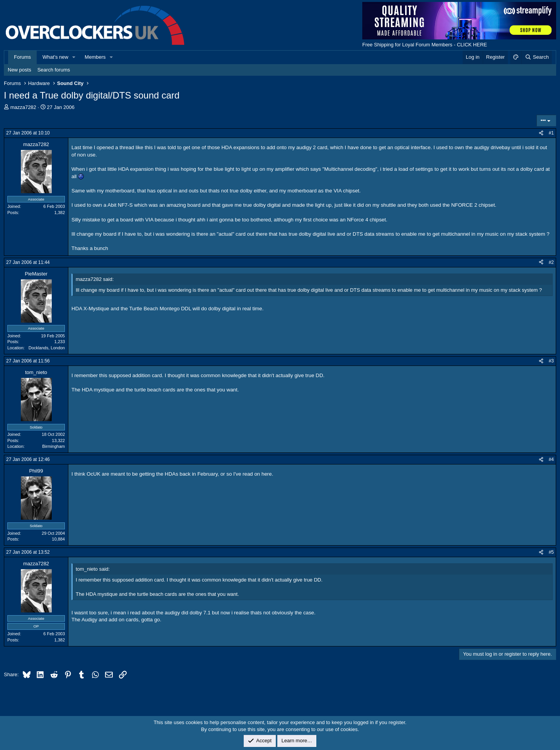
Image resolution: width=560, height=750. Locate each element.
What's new (55, 57)
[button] (74, 57)
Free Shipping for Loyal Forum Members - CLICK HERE (425, 45)
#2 (551, 262)
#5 (551, 552)
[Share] (541, 133)
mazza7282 (23, 107)
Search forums (54, 70)
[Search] (537, 57)
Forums (22, 57)
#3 (551, 361)
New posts (20, 70)
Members (95, 57)
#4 (551, 459)
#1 (551, 133)
